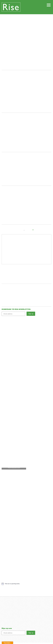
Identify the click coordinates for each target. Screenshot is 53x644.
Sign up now (7, 630)
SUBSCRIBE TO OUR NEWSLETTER (16, 309)
